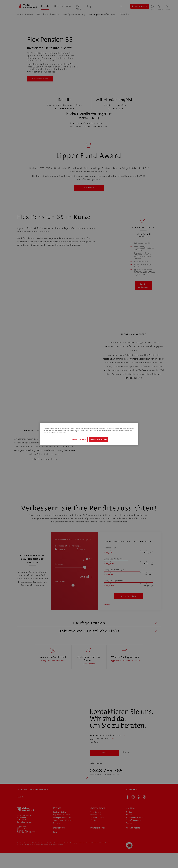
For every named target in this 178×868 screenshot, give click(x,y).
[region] (89, 434)
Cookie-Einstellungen (79, 440)
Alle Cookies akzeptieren (99, 440)
